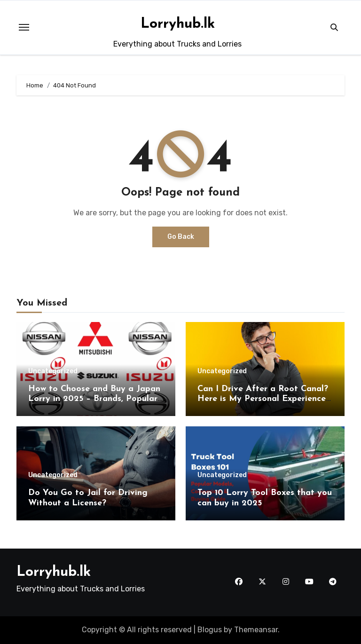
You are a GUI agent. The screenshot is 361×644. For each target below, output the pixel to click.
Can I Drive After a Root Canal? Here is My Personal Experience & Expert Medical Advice (263, 399)
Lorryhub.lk (178, 24)
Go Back (181, 237)
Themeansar (256, 630)
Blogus (210, 630)
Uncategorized (53, 371)
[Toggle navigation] (24, 27)
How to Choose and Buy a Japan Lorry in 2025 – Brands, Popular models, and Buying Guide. (94, 399)
